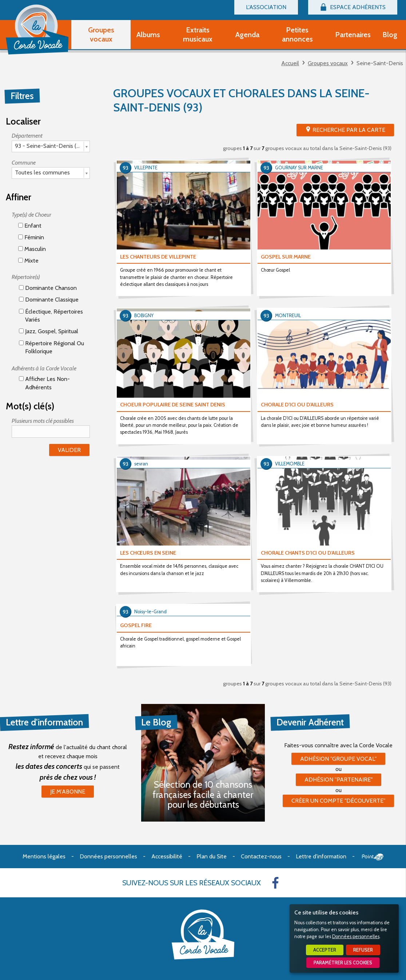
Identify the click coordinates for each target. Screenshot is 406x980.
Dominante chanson (48, 288)
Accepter (325, 950)
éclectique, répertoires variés (51, 316)
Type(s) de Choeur (31, 215)
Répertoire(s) (26, 277)
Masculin (32, 249)
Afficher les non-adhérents (44, 383)
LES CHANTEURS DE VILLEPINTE (158, 257)
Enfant (30, 226)
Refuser (363, 950)
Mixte (28, 261)
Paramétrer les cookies (343, 963)
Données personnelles (356, 936)
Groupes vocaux (328, 63)
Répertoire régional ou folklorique (51, 347)
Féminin (31, 237)
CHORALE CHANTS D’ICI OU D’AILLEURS (308, 553)
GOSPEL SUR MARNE (286, 257)
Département (27, 136)
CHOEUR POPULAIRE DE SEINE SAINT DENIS (173, 405)
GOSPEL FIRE (136, 625)
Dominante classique (49, 300)
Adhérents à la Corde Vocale (44, 368)
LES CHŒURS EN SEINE (148, 553)
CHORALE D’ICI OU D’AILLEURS (297, 405)
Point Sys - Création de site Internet (373, 857)
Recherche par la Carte (349, 130)
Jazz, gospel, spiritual (49, 331)
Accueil (290, 63)
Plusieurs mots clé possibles (43, 421)
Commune (24, 163)
